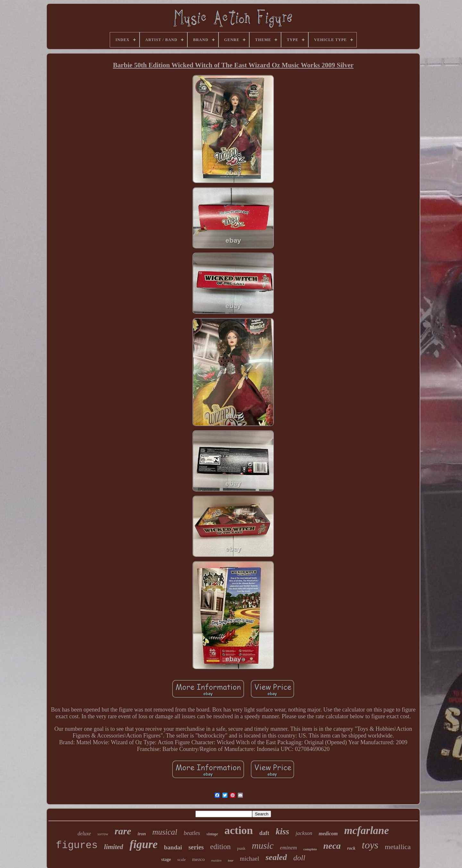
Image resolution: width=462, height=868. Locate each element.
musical (165, 832)
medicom (328, 834)
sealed (276, 857)
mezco (198, 859)
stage (166, 860)
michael (250, 859)
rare (123, 831)
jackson (304, 833)
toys (370, 845)
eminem (289, 848)
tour (231, 860)
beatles (192, 833)
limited (114, 847)
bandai (173, 847)
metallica (398, 847)
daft (264, 833)
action (239, 830)
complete (310, 849)
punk (241, 848)
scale (182, 860)
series (196, 847)
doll (299, 858)
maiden (216, 860)
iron (142, 834)
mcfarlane (367, 830)
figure (144, 844)
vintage (212, 834)
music (263, 846)
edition (220, 847)
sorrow (103, 834)
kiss (282, 831)
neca (332, 846)
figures (77, 845)
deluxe (84, 834)
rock (351, 848)
